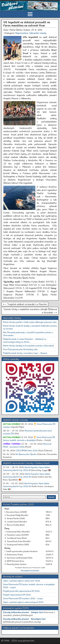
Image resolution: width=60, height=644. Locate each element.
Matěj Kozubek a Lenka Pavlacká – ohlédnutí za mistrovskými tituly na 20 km (25, 340)
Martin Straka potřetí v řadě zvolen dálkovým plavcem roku (30, 322)
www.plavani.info (26, 640)
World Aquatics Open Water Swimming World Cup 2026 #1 (26, 469)
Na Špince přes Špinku (26, 454)
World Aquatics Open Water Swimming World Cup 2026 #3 (26, 485)
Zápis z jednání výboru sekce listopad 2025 (23, 602)
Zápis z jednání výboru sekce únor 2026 (22, 581)
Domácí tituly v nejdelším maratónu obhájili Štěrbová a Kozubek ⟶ (30, 311)
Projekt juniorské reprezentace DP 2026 (21, 591)
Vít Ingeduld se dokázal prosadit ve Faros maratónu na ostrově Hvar (27, 24)
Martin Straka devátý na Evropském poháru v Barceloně (28, 345)
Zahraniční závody (38, 33)
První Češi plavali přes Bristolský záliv (20, 349)
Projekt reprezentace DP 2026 (17, 595)
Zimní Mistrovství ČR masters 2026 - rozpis (23, 598)
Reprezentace (22, 33)
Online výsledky (11, 359)
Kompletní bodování (30, 570)
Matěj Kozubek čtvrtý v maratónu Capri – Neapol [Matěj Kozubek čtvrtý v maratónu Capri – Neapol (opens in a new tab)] (25, 353)
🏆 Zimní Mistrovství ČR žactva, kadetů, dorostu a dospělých (29, 439)
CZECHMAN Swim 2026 (27, 450)
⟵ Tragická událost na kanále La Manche (25, 304)
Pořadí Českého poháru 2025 (18, 504)
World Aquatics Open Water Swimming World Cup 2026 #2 (27, 475)
